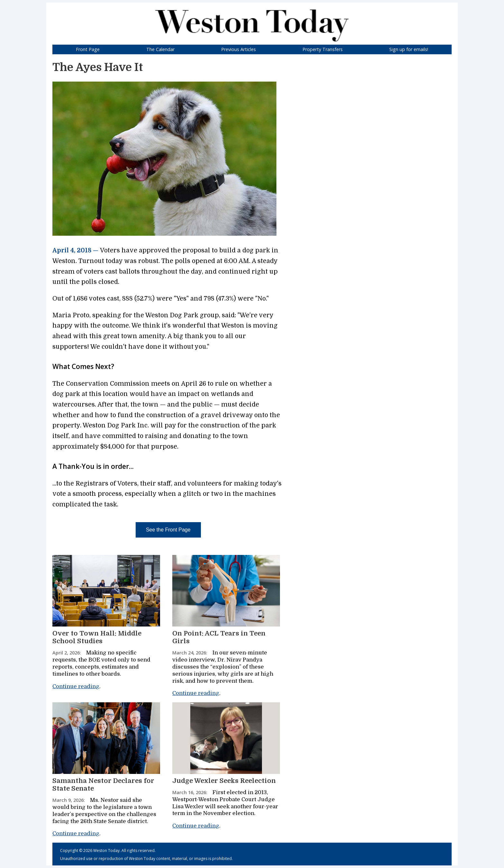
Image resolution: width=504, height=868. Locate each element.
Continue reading (76, 686)
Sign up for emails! (409, 49)
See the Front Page (168, 530)
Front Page (88, 49)
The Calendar (160, 49)
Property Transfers (323, 49)
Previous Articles (239, 49)
